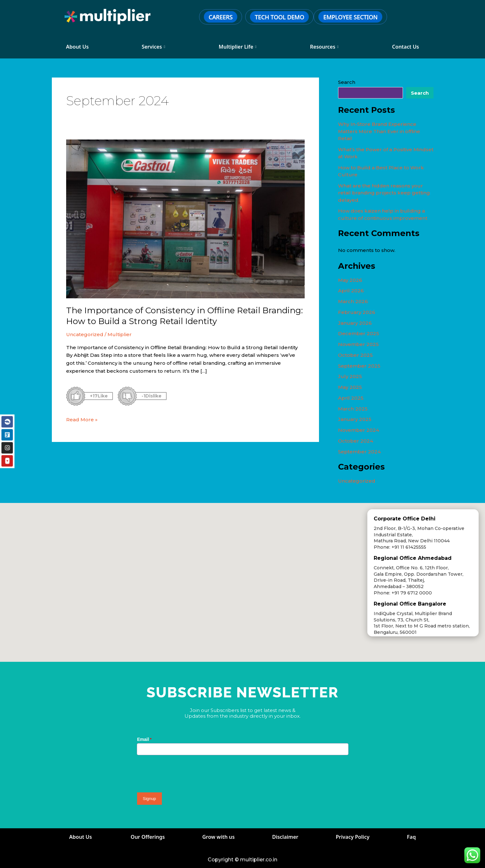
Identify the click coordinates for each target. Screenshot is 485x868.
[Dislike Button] (127, 396)
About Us (78, 47)
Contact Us (406, 47)
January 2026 (355, 323)
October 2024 (356, 441)
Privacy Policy (353, 837)
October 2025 (355, 355)
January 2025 (355, 419)
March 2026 (353, 301)
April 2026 (351, 291)
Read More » (82, 419)
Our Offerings (148, 837)
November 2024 (359, 430)
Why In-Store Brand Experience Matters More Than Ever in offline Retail (379, 131)
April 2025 (351, 398)
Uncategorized (85, 334)
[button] (220, 516)
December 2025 (359, 333)
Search (347, 82)
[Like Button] (76, 396)
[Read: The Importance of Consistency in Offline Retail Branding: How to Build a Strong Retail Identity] (185, 218)
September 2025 (359, 366)
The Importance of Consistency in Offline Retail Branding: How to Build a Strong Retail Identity (184, 316)
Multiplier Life (238, 47)
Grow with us (218, 837)
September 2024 (359, 452)
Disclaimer (285, 837)
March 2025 (353, 409)
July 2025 (350, 376)
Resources (324, 47)
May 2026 (350, 280)
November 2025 (358, 344)
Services (153, 47)
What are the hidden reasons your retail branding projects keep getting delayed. (384, 193)
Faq (412, 837)
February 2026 (357, 312)
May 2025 (350, 387)
